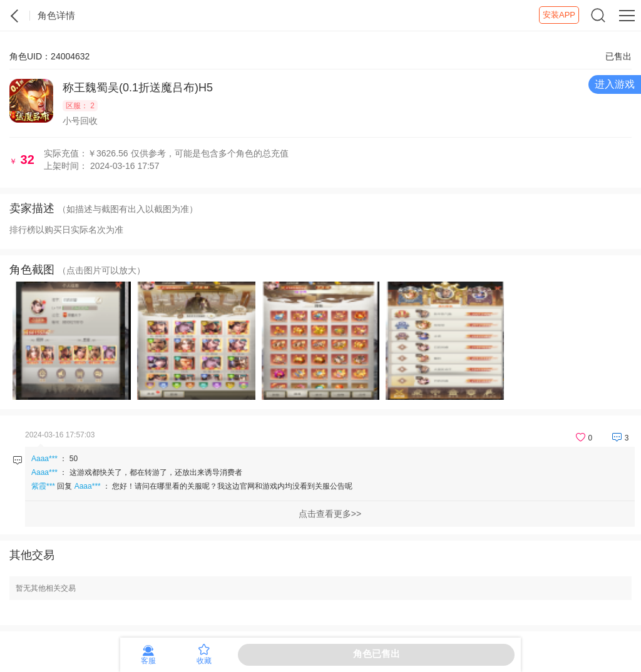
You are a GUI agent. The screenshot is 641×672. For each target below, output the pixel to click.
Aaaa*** (44, 459)
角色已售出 (377, 654)
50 (74, 459)
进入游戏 (615, 84)
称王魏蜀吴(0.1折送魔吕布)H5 (138, 88)
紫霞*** (43, 486)
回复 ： (192, 486)
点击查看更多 (325, 514)
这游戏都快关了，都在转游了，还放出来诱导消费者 (156, 472)
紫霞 (15, 16)
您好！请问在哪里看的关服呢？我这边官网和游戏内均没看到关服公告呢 (232, 486)
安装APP (559, 15)
